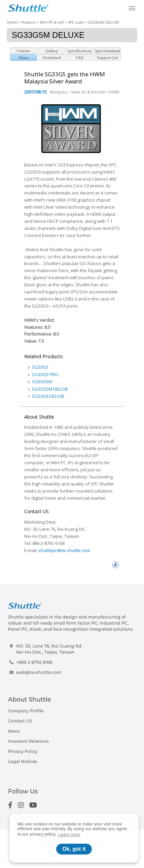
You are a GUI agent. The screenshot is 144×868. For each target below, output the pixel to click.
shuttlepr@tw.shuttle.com (64, 550)
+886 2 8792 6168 (34, 662)
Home (12, 22)
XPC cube (76, 22)
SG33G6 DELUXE (48, 396)
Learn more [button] (69, 835)
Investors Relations (28, 741)
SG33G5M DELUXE (50, 389)
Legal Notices (23, 761)
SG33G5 (40, 367)
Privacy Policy (23, 751)
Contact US (20, 721)
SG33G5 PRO (45, 374)
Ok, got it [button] (74, 849)
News (14, 731)
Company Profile (26, 711)
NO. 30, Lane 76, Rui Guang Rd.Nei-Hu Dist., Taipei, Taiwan (49, 649)
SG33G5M (42, 382)
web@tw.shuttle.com (39, 672)
